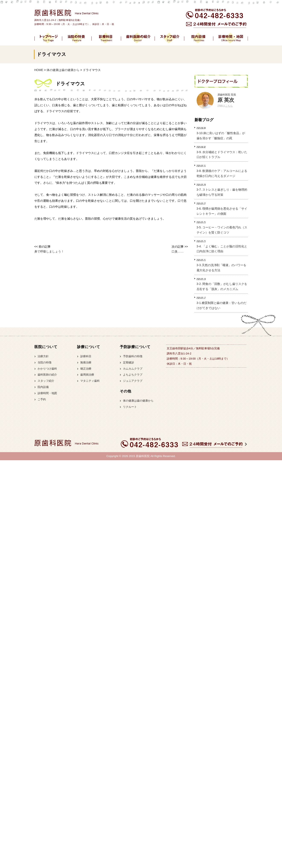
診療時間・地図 (47, 393)
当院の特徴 (45, 362)
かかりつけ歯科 (47, 369)
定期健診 (129, 362)
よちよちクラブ (133, 375)
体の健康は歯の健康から (138, 401)
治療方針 (43, 356)
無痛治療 (86, 362)
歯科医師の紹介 (47, 375)
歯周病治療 (87, 375)
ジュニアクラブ (133, 381)
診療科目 (86, 356)
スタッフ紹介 (46, 381)
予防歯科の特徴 (133, 356)
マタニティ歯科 (90, 381)
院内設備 (43, 387)
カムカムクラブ (133, 369)
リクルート (130, 407)
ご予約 (42, 399)
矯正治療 (86, 369)
